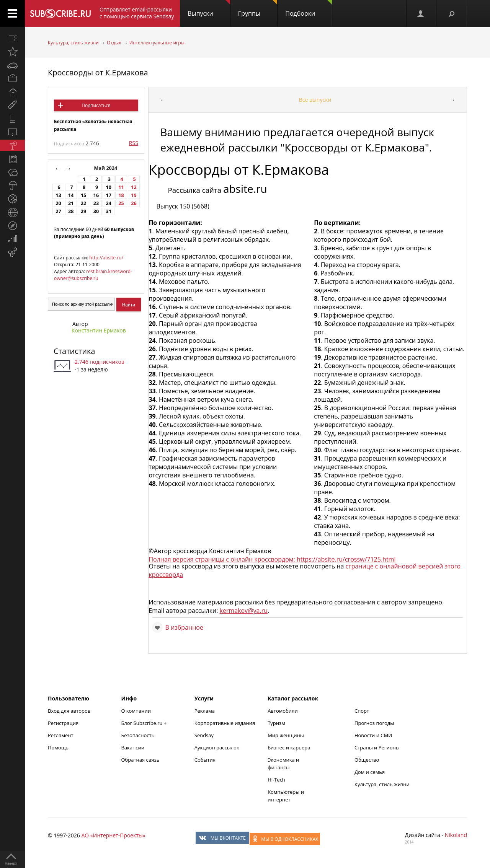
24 (109, 203)
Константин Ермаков (99, 330)
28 (71, 211)
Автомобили (283, 711)
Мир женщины (286, 735)
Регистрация (63, 723)
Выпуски (209, 9)
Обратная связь (140, 760)
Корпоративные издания (225, 723)
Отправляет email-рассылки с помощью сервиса (137, 13)
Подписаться (96, 105)
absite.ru (245, 189)
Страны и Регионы (377, 747)
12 (134, 187)
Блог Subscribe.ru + (144, 723)
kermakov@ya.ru (244, 611)
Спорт (362, 711)
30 (96, 211)
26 (134, 203)
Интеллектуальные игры (157, 43)
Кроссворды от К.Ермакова (98, 72)
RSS (134, 143)
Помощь (58, 747)
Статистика (74, 351)
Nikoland (456, 835)
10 (109, 187)
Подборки (309, 9)
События (205, 760)
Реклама (205, 711)
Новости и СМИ (373, 735)
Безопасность (138, 735)
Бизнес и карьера (289, 747)
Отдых (114, 43)
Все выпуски (315, 100)
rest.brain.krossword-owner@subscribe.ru (93, 275)
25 (121, 203)
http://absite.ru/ (106, 258)
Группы (258, 9)
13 (58, 195)
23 (96, 203)
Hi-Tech (276, 780)
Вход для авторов (69, 711)
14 (71, 195)
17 (109, 195)
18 (121, 195)
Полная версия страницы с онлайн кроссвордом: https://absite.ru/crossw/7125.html (272, 559)
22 (83, 203)
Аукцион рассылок (217, 747)
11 (121, 187)
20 (58, 203)
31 (109, 211)
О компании (136, 711)
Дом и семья (370, 772)
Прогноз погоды (374, 723)
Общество (367, 760)
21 (71, 203)
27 (58, 211)
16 (96, 195)
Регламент (61, 735)
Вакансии (133, 747)
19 (134, 195)
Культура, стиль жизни (73, 43)
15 (83, 195)
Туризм (276, 723)
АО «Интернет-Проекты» (113, 835)
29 (83, 211)
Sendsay (204, 735)
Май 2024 (106, 168)
